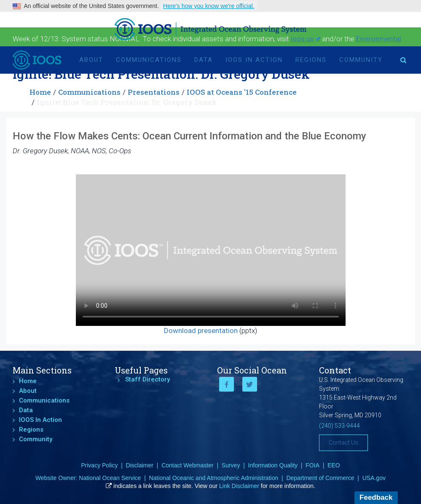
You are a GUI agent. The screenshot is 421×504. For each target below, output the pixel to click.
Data (204, 60)
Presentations (154, 92)
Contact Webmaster (187, 465)
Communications (149, 60)
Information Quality (273, 465)
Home (40, 92)
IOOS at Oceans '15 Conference (242, 92)
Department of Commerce (320, 478)
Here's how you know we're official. (209, 6)
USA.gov (374, 478)
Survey (231, 465)
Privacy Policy (99, 465)
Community (361, 60)
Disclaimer (140, 465)
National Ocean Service (110, 478)
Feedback (376, 497)
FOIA (312, 465)
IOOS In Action (254, 60)
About (91, 60)
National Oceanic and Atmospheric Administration (214, 478)
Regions (311, 60)
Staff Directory (147, 379)
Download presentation (201, 331)
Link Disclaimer (239, 486)
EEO (334, 465)
